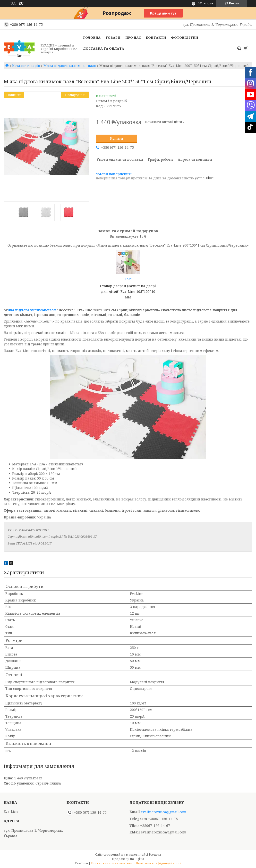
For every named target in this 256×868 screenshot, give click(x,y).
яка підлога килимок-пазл (32, 310)
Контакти (156, 37)
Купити (117, 138)
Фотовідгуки (185, 37)
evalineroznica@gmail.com (164, 812)
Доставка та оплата (104, 48)
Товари (113, 37)
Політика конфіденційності (158, 863)
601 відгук (206, 3)
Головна (92, 37)
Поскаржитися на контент (112, 863)
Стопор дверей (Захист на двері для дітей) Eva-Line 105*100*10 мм (128, 291)
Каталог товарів (26, 66)
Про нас (133, 37)
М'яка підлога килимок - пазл (70, 66)
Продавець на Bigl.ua (128, 859)
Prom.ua (155, 854)
